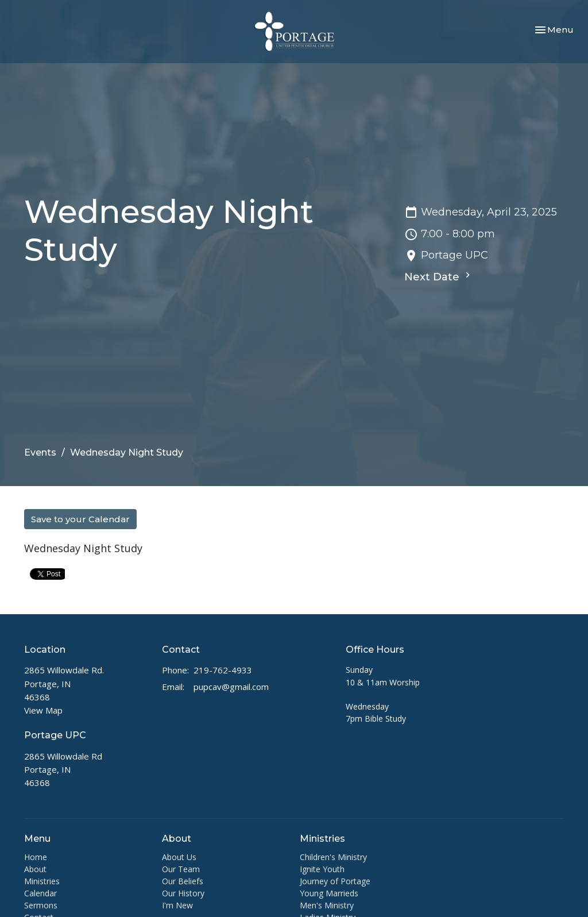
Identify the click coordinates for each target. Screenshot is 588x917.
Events (40, 452)
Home (36, 857)
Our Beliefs (183, 881)
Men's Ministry (327, 905)
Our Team (181, 869)
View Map (43, 710)
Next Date (439, 276)
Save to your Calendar (80, 519)
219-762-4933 (223, 670)
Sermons (41, 905)
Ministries (42, 881)
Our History (183, 893)
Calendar (40, 893)
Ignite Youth (322, 869)
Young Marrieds (329, 893)
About (35, 869)
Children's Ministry (333, 857)
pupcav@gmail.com (231, 687)
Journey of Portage (335, 881)
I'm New (177, 905)
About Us (179, 857)
